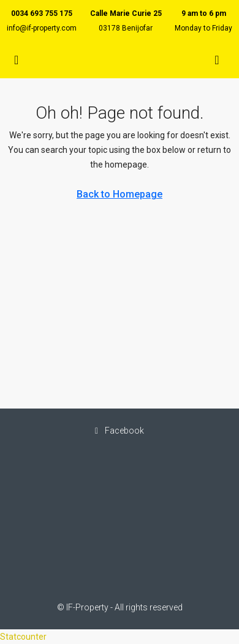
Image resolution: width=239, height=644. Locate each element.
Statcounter (23, 637)
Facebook (120, 431)
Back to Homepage (120, 194)
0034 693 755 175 (42, 13)
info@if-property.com (42, 28)
